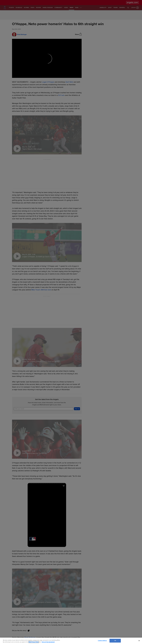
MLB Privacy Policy (34, 642)
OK (115, 641)
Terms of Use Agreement (48, 642)
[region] (71, 641)
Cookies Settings (102, 641)
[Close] (139, 641)
